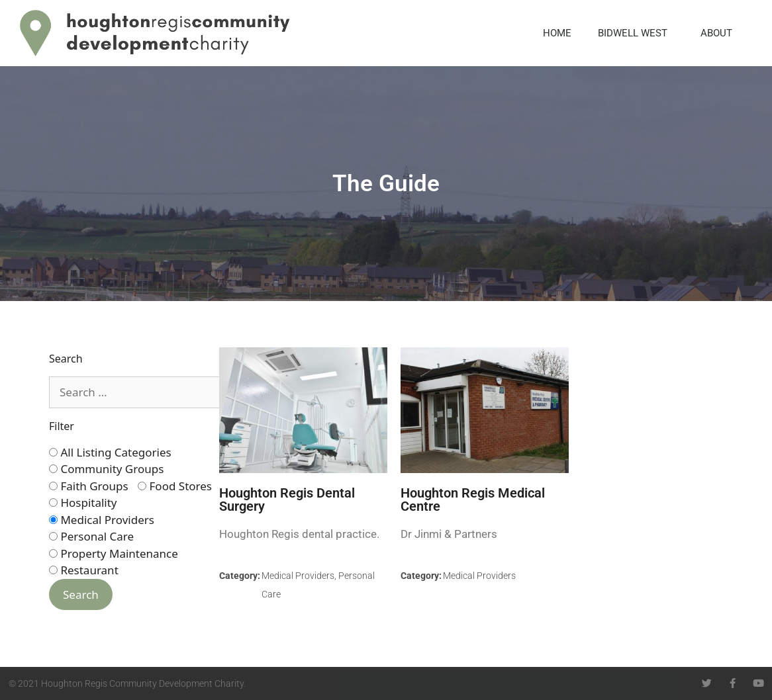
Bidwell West (636, 33)
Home (557, 33)
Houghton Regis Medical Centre (473, 500)
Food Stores (175, 486)
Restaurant (84, 570)
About (720, 33)
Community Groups (106, 469)
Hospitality (83, 503)
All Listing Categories (110, 452)
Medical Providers (102, 520)
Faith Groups (89, 486)
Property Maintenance (114, 553)
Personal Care (91, 536)
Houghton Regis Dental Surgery (287, 500)
